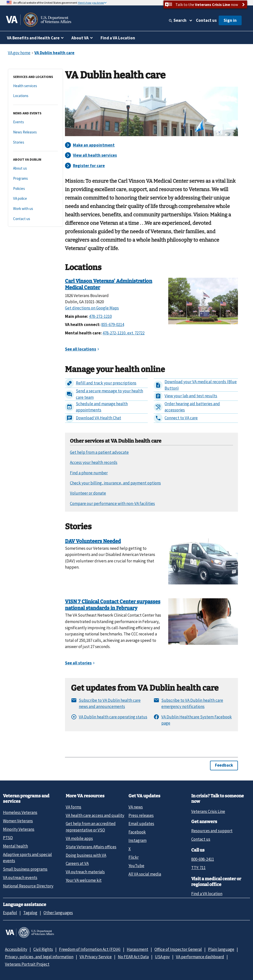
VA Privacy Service (96, 957)
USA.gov (162, 957)
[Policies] (35, 189)
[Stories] (35, 142)
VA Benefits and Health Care (33, 38)
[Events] (35, 122)
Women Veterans (18, 821)
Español (10, 913)
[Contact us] (35, 219)
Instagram (137, 840)
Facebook (137, 832)
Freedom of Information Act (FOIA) (90, 949)
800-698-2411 (203, 859)
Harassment (137, 949)
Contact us (206, 20)
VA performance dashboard (200, 957)
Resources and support (212, 831)
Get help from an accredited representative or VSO (91, 827)
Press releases (141, 815)
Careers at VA (77, 863)
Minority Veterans (19, 829)
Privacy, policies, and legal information (39, 957)
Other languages (58, 913)
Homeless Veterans (20, 812)
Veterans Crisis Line (208, 811)
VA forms (74, 807)
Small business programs (25, 869)
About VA (80, 38)
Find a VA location (207, 894)
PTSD (8, 838)
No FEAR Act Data (133, 957)
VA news (136, 807)
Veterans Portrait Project (27, 964)
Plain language (221, 949)
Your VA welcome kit (84, 880)
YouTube (136, 866)
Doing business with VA (86, 855)
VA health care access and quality (95, 815)
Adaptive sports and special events (27, 858)
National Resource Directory (28, 886)
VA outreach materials (85, 872)
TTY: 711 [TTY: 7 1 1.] (198, 868)
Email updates (141, 824)
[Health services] (35, 86)
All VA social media (145, 874)
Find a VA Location (118, 38)
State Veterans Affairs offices (91, 847)
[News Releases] (35, 132)
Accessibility (16, 949)
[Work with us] (35, 209)
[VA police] (35, 199)
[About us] (35, 168)
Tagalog (30, 913)
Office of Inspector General (178, 949)
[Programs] (35, 179)
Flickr (134, 857)
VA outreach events (20, 878)
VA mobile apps (79, 838)
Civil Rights (43, 949)
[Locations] (35, 96)
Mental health (15, 846)
